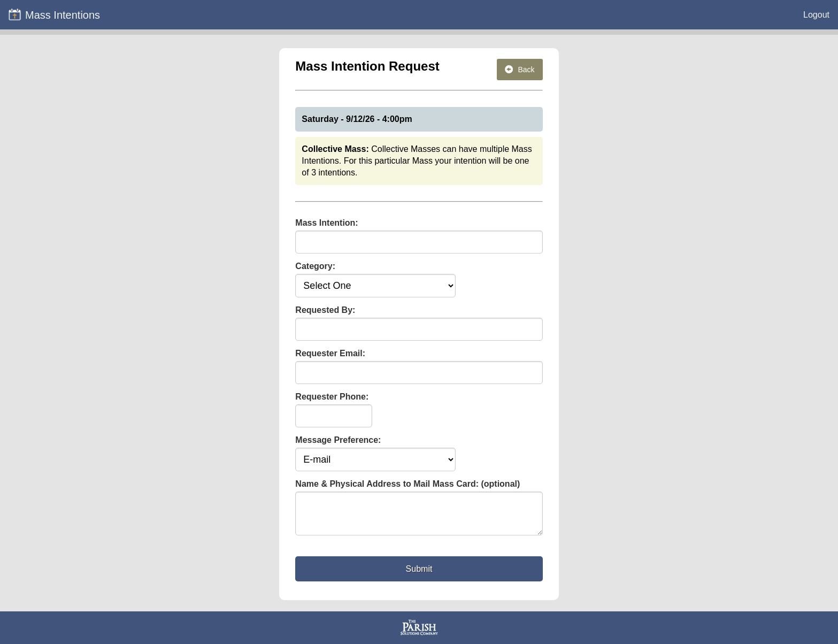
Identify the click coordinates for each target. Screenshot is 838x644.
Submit (419, 575)
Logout (816, 15)
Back (520, 70)
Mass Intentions (54, 14)
